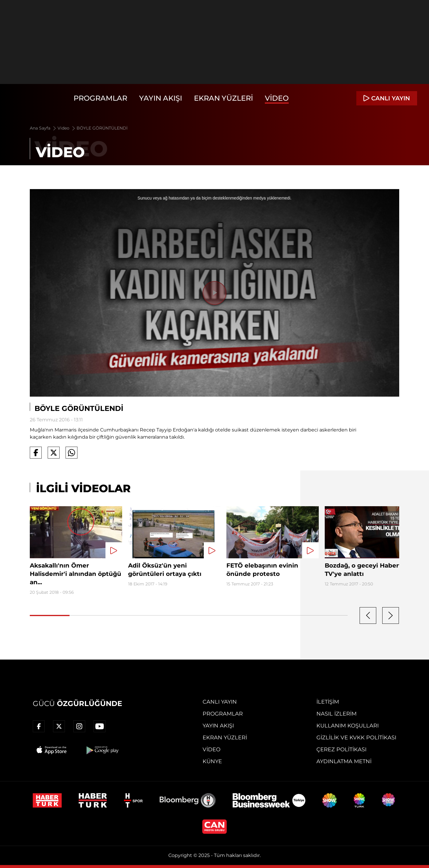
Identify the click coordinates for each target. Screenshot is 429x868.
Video (277, 98)
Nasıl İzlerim (336, 714)
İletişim (328, 702)
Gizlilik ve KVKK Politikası (356, 738)
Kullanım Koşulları (348, 726)
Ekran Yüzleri (223, 98)
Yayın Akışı (161, 98)
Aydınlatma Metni (344, 761)
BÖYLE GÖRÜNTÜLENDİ (102, 128)
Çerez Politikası (341, 749)
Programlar (100, 98)
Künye (212, 761)
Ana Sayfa (43, 128)
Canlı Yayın (220, 702)
